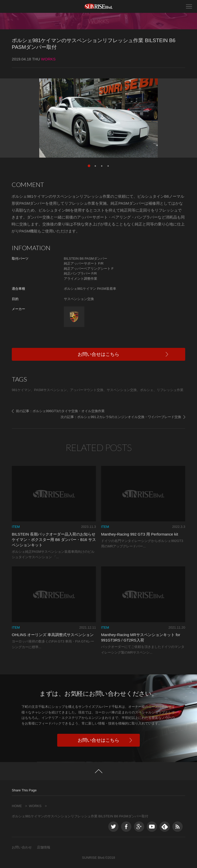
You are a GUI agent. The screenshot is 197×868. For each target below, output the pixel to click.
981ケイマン (21, 390)
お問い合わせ (22, 847)
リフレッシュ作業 (170, 390)
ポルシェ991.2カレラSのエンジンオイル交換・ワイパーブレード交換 (129, 417)
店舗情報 (44, 847)
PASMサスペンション (50, 390)
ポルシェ (147, 390)
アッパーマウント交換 (87, 390)
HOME (17, 806)
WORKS (35, 806)
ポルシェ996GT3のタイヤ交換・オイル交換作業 (69, 411)
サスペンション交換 (122, 390)
